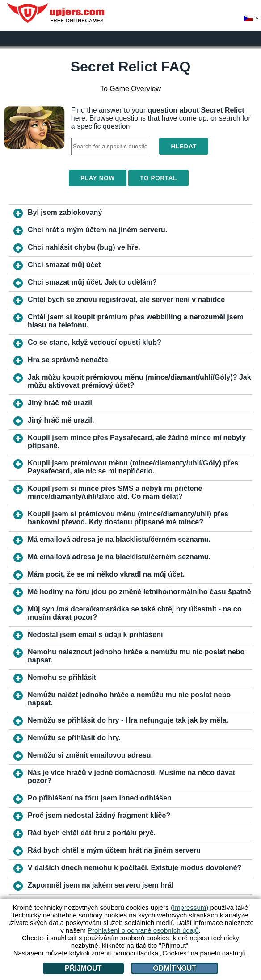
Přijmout (83, 968)
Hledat (184, 146)
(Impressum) (189, 907)
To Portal (158, 178)
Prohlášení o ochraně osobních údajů (143, 930)
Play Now (98, 178)
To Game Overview (130, 89)
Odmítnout (175, 968)
